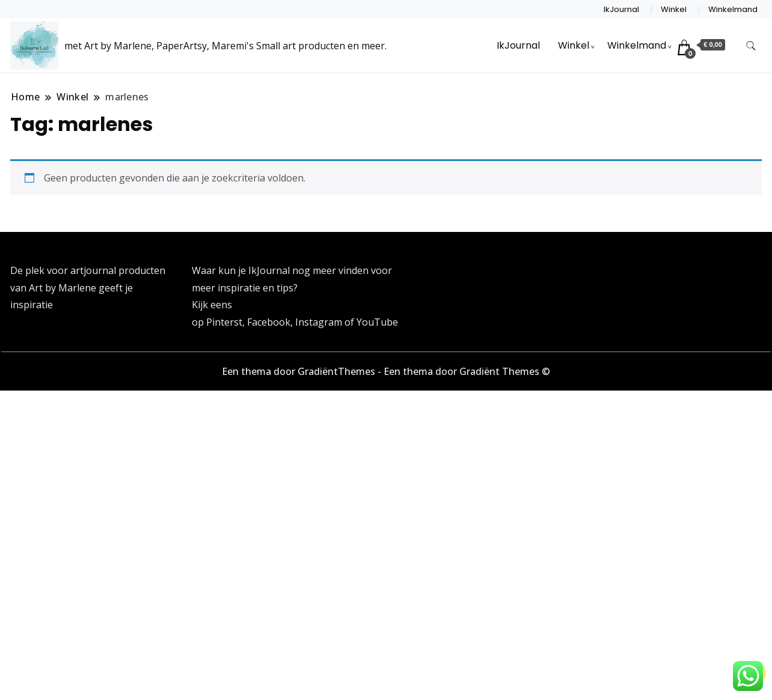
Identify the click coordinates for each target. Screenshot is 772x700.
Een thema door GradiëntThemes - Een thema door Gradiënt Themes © (386, 371)
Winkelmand (733, 9)
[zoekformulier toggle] (751, 46)
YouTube (377, 322)
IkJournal (621, 9)
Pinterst (224, 322)
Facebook (269, 322)
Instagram (320, 322)
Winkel (674, 9)
